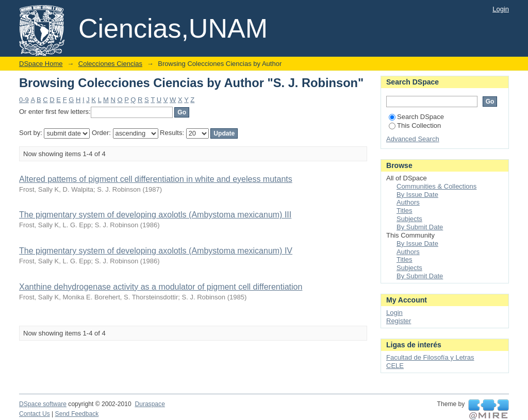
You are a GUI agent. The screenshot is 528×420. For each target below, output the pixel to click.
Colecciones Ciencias (110, 64)
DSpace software (43, 404)
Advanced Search (413, 139)
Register (399, 321)
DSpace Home (41, 64)
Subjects (409, 219)
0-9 (24, 100)
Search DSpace (416, 117)
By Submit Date (420, 227)
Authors (408, 202)
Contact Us (35, 414)
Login (501, 9)
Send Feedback (77, 414)
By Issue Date (417, 195)
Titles (405, 211)
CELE (395, 366)
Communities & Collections (436, 186)
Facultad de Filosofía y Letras (430, 357)
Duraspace (150, 404)
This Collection (415, 125)
